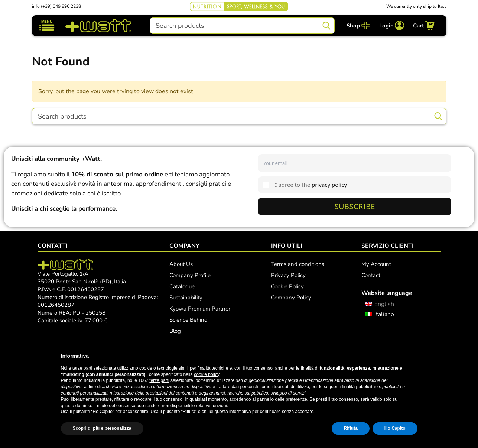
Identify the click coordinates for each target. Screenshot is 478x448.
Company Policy (291, 298)
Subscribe (355, 206)
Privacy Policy (288, 275)
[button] (414, 356)
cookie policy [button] (207, 374)
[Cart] (424, 25)
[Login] (392, 25)
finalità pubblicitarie (361, 387)
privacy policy (329, 185)
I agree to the (311, 185)
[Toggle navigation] (47, 25)
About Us (181, 264)
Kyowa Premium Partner (200, 309)
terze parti (159, 380)
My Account (376, 264)
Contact (371, 275)
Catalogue (182, 286)
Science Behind (188, 320)
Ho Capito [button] (395, 428)
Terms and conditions (298, 264)
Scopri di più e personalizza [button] (102, 428)
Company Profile (190, 275)
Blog (175, 331)
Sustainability (186, 298)
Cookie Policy (287, 286)
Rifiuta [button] (350, 428)
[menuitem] (380, 304)
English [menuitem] (384, 304)
